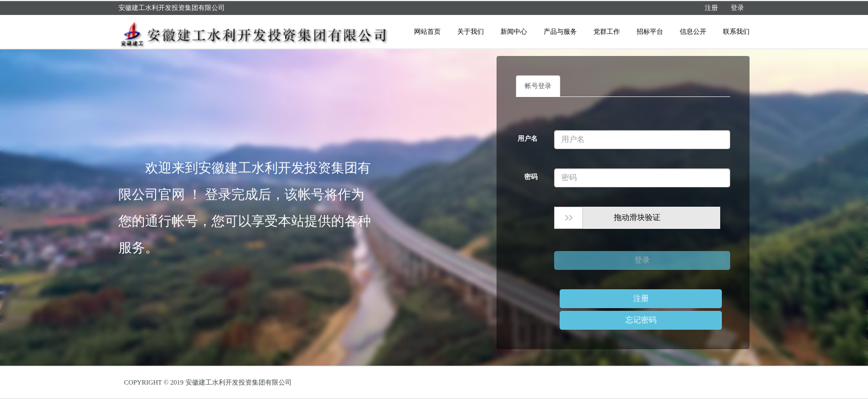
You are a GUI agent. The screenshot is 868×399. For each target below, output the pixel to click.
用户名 (528, 139)
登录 (737, 8)
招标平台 (650, 32)
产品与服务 (560, 32)
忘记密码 (641, 320)
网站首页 (427, 32)
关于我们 (471, 32)
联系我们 (736, 32)
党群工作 (607, 32)
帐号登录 (538, 86)
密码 (531, 177)
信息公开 (693, 32)
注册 (711, 8)
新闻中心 (514, 32)
